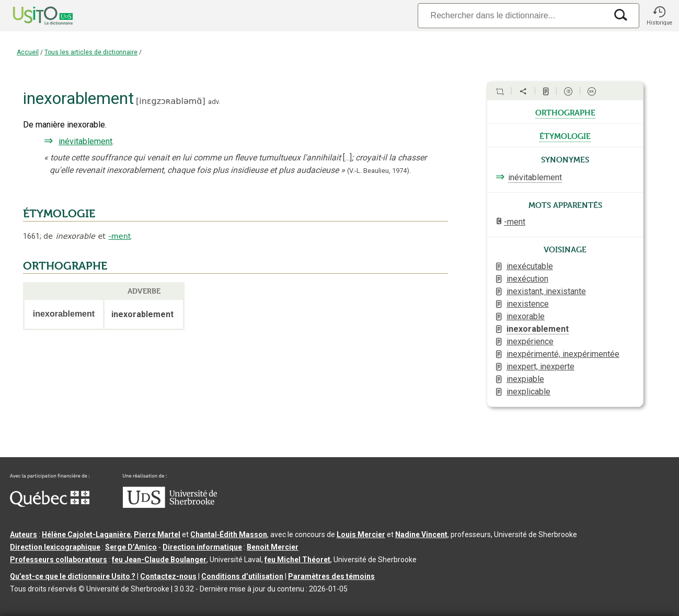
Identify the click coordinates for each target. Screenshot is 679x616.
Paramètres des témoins (331, 576)
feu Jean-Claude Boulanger (159, 560)
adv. (214, 102)
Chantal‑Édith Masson (229, 534)
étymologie (565, 135)
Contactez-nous (168, 576)
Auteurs (24, 534)
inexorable (526, 316)
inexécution (527, 279)
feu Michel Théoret (297, 560)
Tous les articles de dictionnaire (91, 52)
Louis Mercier (361, 534)
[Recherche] (512, 15)
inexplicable (528, 392)
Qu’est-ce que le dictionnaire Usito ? (73, 576)
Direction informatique (202, 547)
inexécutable (530, 266)
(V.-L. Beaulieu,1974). (379, 171)
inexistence (528, 304)
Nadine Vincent (421, 534)
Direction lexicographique (55, 547)
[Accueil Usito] (31, 16)
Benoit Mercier (273, 547)
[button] (659, 16)
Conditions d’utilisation (242, 576)
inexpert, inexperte (540, 367)
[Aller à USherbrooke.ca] (170, 505)
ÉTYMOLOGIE (59, 214)
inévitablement (85, 141)
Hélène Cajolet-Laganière (86, 534)
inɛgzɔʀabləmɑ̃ (170, 101)
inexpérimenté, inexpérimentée (563, 354)
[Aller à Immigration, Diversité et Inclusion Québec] (50, 504)
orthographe (565, 112)
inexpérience (530, 341)
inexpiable (525, 379)
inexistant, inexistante (546, 291)
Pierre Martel (157, 534)
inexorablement (538, 329)
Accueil (28, 52)
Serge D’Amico (131, 547)
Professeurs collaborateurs (59, 560)
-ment (120, 236)
